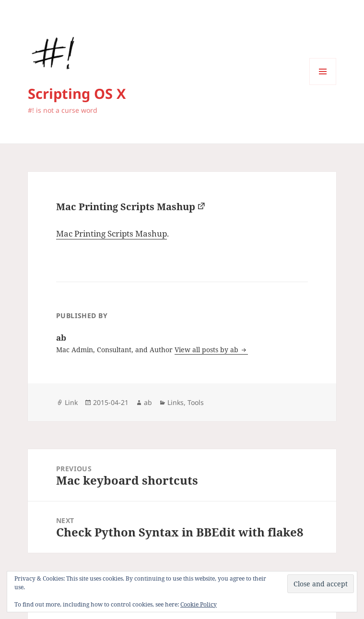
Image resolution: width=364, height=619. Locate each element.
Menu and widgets (323, 85)
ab (148, 402)
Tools (196, 402)
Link (71, 402)
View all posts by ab (207, 350)
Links (176, 402)
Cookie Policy (199, 604)
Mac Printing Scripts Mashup (126, 207)
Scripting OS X (77, 93)
